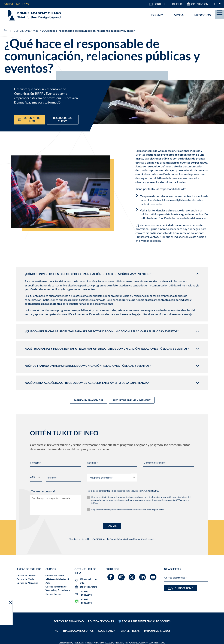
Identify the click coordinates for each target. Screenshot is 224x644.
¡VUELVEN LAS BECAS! (16, 4)
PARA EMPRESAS (130, 631)
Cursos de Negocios (27, 583)
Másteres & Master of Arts (57, 581)
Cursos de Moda (25, 579)
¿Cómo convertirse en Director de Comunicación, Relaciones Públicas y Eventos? (112, 274)
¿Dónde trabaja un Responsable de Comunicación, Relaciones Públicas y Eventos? (112, 366)
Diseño (157, 15)
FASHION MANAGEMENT (88, 400)
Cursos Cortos (53, 594)
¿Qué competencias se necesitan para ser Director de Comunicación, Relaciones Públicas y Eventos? (112, 331)
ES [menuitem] (216, 4)
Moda (179, 15)
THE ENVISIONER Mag (24, 31)
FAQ (56, 631)
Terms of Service (142, 539)
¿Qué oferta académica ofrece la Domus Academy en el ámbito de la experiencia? (112, 383)
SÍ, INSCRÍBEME (181, 588)
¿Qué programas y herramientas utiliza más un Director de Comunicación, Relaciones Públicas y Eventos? (112, 348)
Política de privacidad (69, 621)
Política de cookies (101, 621)
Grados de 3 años (55, 575)
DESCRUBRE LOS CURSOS (63, 119)
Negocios (203, 15)
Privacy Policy (123, 539)
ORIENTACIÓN (197, 4)
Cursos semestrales (56, 587)
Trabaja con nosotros (78, 631)
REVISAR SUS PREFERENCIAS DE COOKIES (146, 621)
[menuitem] (217, 4)
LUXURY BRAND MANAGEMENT (132, 400)
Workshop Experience (58, 590)
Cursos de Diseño (26, 575)
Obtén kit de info (29, 119)
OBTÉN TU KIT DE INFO (166, 4)
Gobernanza (107, 631)
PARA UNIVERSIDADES (157, 631)
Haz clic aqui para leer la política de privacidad (108, 491)
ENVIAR (112, 526)
